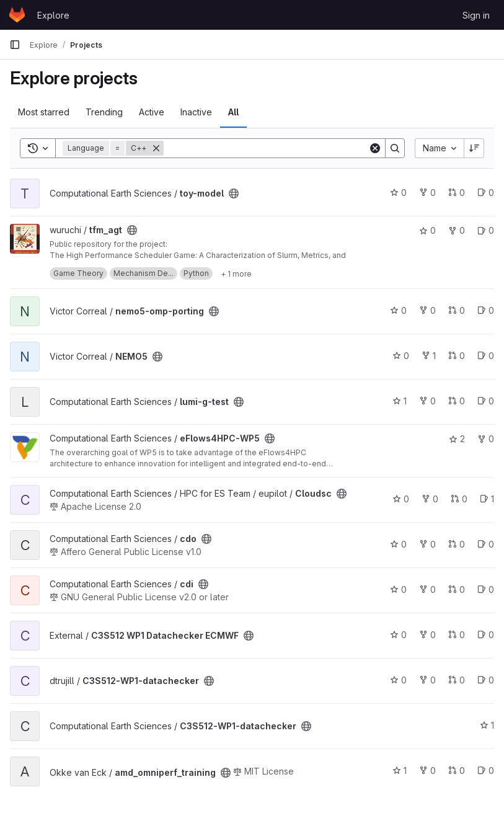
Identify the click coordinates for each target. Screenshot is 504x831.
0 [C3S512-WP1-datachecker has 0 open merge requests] (457, 680)
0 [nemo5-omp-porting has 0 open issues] (486, 310)
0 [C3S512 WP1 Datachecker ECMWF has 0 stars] (398, 635)
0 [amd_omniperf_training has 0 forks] (427, 771)
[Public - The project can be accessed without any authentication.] (234, 193)
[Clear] (375, 148)
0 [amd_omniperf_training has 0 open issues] (486, 771)
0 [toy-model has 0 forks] (427, 193)
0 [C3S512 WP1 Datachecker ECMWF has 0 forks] (427, 635)
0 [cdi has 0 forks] (427, 589)
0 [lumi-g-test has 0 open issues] (486, 401)
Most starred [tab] (44, 112)
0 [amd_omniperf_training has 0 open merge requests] (457, 771)
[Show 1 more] (236, 273)
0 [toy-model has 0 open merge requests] (457, 193)
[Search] (266, 148)
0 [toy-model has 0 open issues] (486, 193)
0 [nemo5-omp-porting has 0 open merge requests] (457, 310)
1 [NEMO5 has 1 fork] (429, 356)
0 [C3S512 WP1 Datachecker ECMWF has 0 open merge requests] (457, 635)
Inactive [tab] (196, 112)
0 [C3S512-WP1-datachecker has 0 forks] (427, 680)
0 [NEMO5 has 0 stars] (401, 356)
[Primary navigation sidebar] (15, 45)
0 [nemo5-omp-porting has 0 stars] (398, 310)
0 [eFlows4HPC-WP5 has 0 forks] (486, 439)
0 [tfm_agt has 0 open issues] (486, 230)
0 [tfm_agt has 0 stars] (427, 230)
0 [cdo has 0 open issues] (486, 544)
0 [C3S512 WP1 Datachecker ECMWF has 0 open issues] (486, 635)
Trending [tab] (104, 112)
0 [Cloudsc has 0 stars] (401, 499)
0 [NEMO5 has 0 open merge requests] (457, 356)
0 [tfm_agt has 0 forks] (457, 230)
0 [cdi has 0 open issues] (486, 589)
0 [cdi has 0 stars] (398, 589)
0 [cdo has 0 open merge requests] (457, 544)
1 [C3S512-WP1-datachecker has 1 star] (487, 725)
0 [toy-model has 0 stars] (398, 193)
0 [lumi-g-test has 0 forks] (427, 401)
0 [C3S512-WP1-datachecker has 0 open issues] (486, 680)
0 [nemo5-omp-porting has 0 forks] (427, 310)
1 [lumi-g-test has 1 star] (400, 401)
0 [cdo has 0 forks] (427, 544)
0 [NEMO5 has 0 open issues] (486, 356)
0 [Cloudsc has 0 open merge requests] (459, 499)
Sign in (476, 15)
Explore (53, 15)
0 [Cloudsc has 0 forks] (430, 499)
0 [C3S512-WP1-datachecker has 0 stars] (398, 680)
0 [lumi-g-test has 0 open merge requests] (457, 401)
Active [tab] (152, 112)
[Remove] (156, 148)
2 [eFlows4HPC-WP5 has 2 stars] (457, 439)
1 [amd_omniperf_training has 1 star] (400, 771)
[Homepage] (17, 15)
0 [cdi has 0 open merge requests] (457, 589)
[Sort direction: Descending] (474, 148)
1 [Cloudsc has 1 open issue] (487, 499)
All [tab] (233, 112)
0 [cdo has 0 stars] (398, 544)
